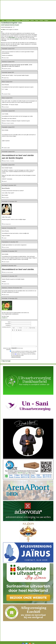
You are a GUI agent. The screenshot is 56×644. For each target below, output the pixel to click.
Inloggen (46, 20)
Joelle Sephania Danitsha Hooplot (10, 25)
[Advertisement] (27, 10)
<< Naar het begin (6, 361)
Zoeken (32, 20)
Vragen (37, 20)
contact (17, 39)
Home (3, 20)
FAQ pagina (12, 38)
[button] (15, 328)
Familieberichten (9, 20)
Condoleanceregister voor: (12, 23)
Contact (41, 20)
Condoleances (17, 20)
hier (4, 30)
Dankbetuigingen (26, 20)
